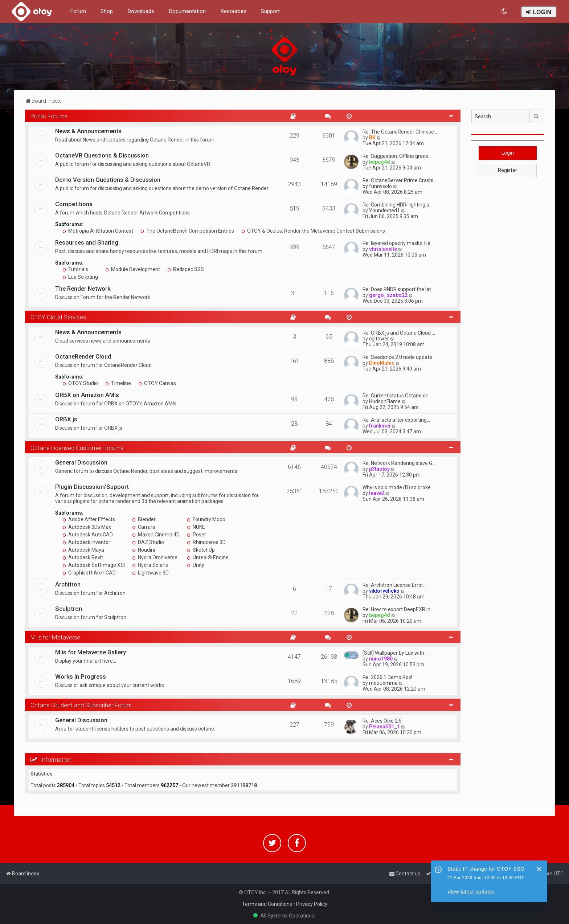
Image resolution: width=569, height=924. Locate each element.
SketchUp (201, 550)
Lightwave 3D (150, 573)
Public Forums (49, 116)
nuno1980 (381, 659)
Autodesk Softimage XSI (94, 565)
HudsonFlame (385, 401)
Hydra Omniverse (155, 557)
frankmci (380, 426)
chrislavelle (383, 249)
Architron (68, 584)
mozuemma (383, 683)
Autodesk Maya (83, 550)
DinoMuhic (382, 363)
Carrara (144, 527)
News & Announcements (88, 131)
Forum (78, 11)
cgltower (379, 339)
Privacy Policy (312, 904)
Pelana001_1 (384, 727)
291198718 (244, 785)
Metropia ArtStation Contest (98, 231)
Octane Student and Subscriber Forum (81, 705)
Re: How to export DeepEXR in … (399, 609)
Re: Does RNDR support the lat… (398, 289)
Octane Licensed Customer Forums (77, 448)
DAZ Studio (148, 542)
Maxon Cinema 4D (156, 535)
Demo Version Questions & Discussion (108, 180)
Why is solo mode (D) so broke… (398, 487)
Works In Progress (81, 676)
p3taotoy (379, 469)
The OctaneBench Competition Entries (187, 231)
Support (270, 11)
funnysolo (380, 186)
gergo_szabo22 (388, 295)
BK (372, 138)
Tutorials (75, 269)
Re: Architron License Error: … (396, 585)
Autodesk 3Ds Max (87, 527)
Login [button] (508, 153)
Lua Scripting (80, 277)
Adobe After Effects (89, 519)
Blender (144, 519)
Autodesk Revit (83, 557)
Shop (107, 11)
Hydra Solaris (150, 565)
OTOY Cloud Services (58, 317)
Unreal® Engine (208, 557)
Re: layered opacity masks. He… (398, 243)
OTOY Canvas (157, 383)
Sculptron (69, 609)
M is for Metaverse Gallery (91, 652)
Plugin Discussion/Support (92, 487)
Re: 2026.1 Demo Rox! (387, 677)
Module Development (133, 269)
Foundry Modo (206, 519)
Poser (197, 535)
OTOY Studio (80, 383)
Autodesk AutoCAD (88, 535)
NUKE (196, 527)
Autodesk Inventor (86, 542)
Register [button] (507, 170)
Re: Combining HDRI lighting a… (398, 205)
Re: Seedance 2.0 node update (397, 357)
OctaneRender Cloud (83, 356)
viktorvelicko (384, 591)
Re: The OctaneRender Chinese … (400, 132)
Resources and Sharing (87, 242)
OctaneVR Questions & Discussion (102, 155)
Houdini (144, 550)
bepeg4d (380, 162)
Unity (196, 565)
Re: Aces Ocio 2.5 (382, 721)
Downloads (141, 11)
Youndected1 (384, 210)
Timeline (118, 383)
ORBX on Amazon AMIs (87, 395)
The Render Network (83, 289)
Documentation (187, 11)
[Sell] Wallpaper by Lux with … (396, 653)
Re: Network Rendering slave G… (399, 463)
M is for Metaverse (55, 637)
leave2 (377, 493)
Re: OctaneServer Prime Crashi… (400, 180)
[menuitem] (505, 11)
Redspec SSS (186, 269)
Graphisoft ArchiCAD (89, 573)
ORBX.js (66, 419)
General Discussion (81, 462)
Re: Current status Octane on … (398, 396)
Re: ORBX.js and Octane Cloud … (399, 333)
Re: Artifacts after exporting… (396, 420)
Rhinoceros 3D (206, 542)
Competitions (74, 204)
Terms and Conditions (267, 904)
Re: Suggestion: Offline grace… (397, 156)
